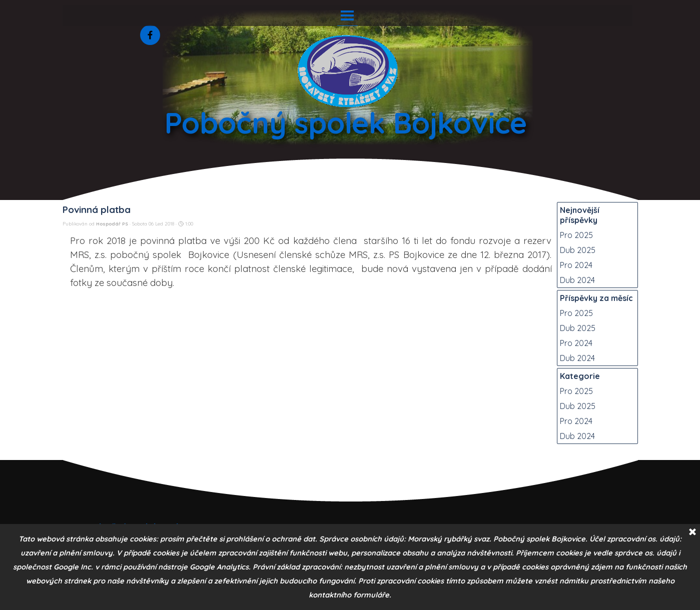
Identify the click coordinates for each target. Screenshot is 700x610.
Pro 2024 (576, 265)
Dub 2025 (578, 250)
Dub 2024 (577, 280)
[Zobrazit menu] (347, 15)
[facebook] (150, 35)
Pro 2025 (576, 235)
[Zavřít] (692, 532)
